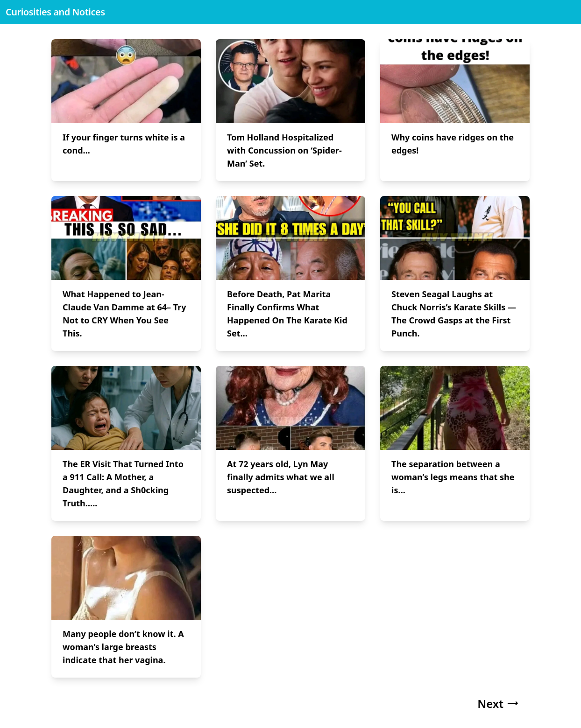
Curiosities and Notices (55, 12)
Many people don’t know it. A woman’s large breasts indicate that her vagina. (123, 647)
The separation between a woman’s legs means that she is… (453, 477)
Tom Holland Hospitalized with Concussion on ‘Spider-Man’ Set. (284, 150)
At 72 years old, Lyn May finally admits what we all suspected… (281, 477)
